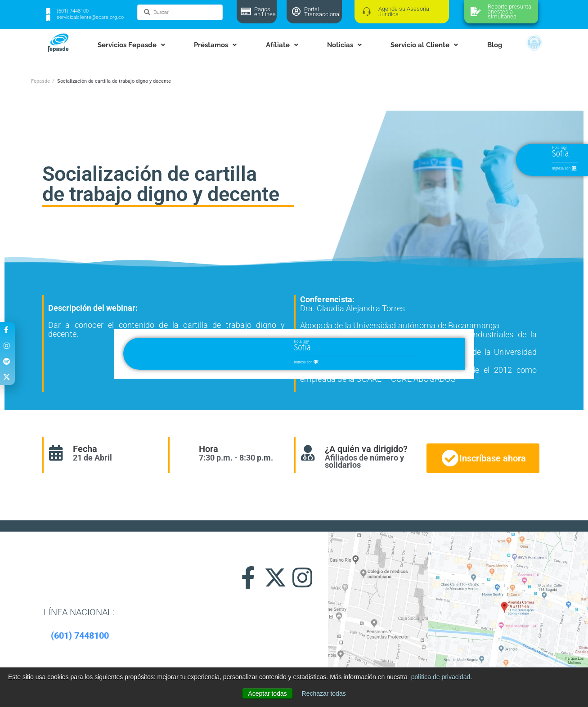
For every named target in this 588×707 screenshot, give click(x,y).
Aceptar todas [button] (267, 694)
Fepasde (40, 81)
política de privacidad (441, 677)
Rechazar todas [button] (324, 694)
